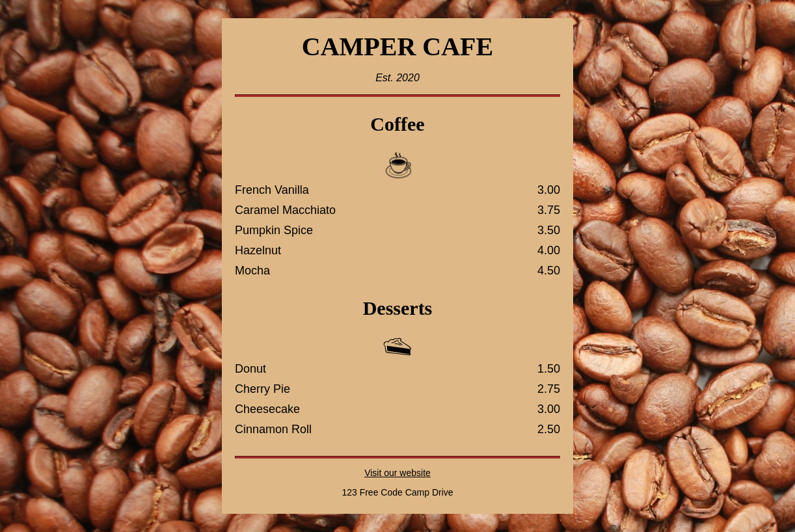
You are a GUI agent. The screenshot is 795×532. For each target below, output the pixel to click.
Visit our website (397, 473)
